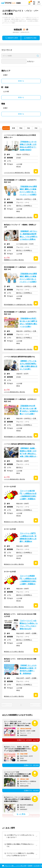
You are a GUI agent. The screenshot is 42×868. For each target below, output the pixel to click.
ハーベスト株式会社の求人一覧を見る (15, 392)
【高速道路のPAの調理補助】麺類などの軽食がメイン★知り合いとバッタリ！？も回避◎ (28, 191)
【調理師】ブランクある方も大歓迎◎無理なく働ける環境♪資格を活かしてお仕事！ (28, 365)
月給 (36, 128)
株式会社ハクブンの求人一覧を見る (14, 652)
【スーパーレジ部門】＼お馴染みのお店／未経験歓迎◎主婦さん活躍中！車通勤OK (28, 537)
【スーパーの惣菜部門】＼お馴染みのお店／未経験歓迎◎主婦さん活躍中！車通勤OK (28, 580)
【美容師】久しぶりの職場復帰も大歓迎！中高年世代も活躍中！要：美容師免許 (28, 669)
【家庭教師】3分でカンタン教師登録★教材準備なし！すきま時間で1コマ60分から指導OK (28, 235)
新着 (14, 128)
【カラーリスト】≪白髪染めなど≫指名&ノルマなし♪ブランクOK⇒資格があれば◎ (29, 625)
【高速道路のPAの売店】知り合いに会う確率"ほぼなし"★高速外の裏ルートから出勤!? (29, 410)
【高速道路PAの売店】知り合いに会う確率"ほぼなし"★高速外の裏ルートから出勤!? (28, 323)
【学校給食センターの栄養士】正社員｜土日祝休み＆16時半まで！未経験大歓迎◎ (28, 146)
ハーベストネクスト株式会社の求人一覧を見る (17, 173)
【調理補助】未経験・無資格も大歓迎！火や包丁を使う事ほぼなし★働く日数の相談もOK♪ (28, 453)
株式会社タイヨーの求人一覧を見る (14, 522)
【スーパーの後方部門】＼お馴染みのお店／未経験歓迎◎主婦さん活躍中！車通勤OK (28, 495)
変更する (21, 81)
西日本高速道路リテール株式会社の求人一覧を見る (18, 217)
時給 (21, 128)
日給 (28, 128)
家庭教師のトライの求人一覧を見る (14, 260)
